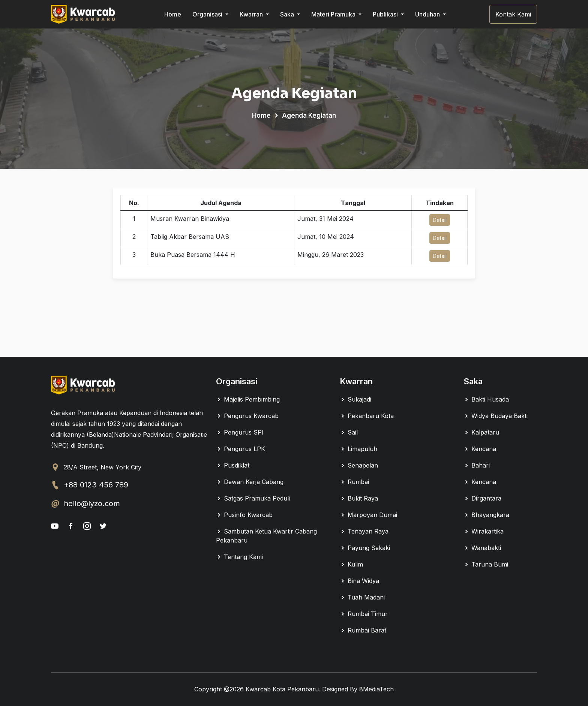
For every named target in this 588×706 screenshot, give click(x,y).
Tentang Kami (239, 557)
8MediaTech (376, 689)
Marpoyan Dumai (368, 515)
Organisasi (208, 14)
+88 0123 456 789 (96, 485)
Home (173, 14)
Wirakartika (484, 531)
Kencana (480, 449)
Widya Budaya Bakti (496, 416)
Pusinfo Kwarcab (244, 515)
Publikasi (386, 14)
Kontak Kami (513, 14)
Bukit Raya (359, 498)
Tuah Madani (362, 597)
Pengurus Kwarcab (247, 416)
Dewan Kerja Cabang (250, 482)
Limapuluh (358, 449)
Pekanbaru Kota (367, 416)
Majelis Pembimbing (248, 399)
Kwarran (252, 14)
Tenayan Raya (364, 531)
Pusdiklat (233, 465)
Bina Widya (359, 581)
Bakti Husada (486, 399)
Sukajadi (355, 399)
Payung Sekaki (365, 548)
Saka (288, 14)
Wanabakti (482, 548)
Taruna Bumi (486, 564)
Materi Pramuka (334, 14)
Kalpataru (481, 432)
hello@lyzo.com (92, 504)
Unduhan (428, 14)
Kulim (351, 564)
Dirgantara (482, 498)
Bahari (477, 465)
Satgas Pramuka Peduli (253, 498)
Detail (440, 220)
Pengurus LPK (241, 449)
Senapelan (359, 465)
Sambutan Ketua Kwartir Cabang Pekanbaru (266, 536)
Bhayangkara (486, 515)
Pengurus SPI (240, 432)
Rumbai (354, 482)
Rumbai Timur (364, 614)
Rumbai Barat (363, 630)
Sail (349, 432)
